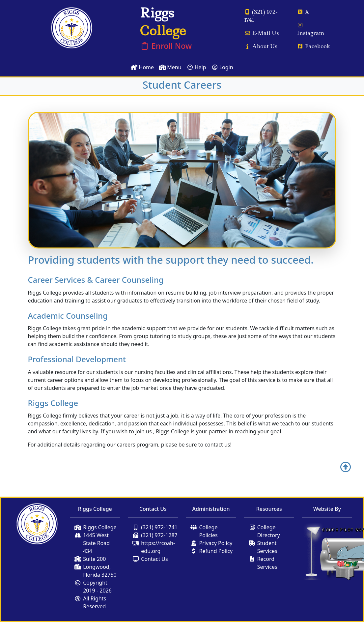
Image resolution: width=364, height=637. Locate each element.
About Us (261, 46)
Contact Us (154, 559)
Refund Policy (216, 551)
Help (196, 67)
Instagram (310, 29)
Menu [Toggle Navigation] (170, 67)
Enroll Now (166, 46)
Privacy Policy (216, 543)
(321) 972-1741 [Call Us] (261, 16)
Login (222, 67)
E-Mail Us (262, 33)
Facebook (313, 46)
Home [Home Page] (142, 67)
